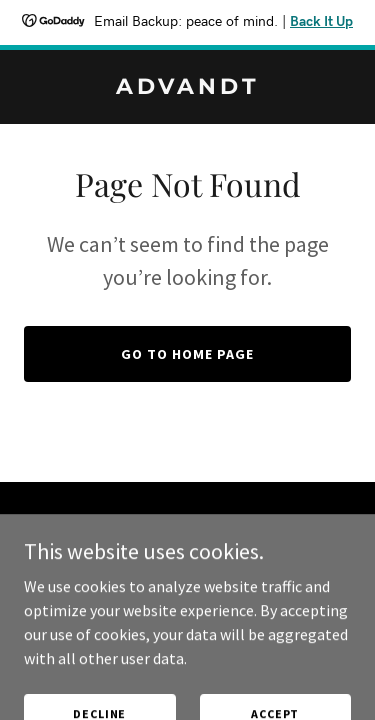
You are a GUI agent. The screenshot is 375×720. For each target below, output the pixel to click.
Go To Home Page (187, 354)
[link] (187, 88)
